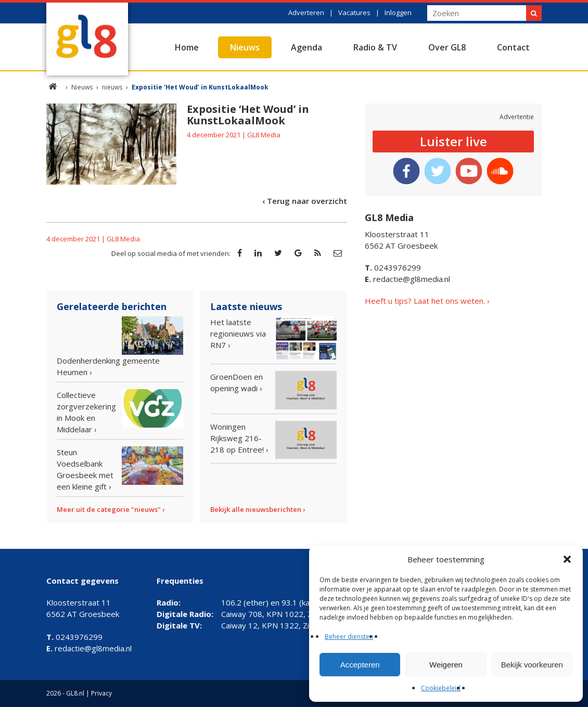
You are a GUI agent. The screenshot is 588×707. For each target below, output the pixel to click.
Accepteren (360, 665)
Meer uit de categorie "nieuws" (109, 509)
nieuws (112, 87)
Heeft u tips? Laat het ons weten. (425, 301)
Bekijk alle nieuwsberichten (256, 509)
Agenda (306, 47)
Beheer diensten (349, 637)
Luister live (453, 141)
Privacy (101, 693)
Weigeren (446, 665)
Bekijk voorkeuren (532, 665)
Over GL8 (447, 47)
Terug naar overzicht (307, 201)
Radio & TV (375, 47)
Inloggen (398, 12)
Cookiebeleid (441, 688)
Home (187, 47)
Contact (513, 47)
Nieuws (245, 47)
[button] (567, 559)
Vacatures (354, 12)
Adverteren (306, 12)
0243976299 (393, 267)
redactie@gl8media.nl (407, 279)
